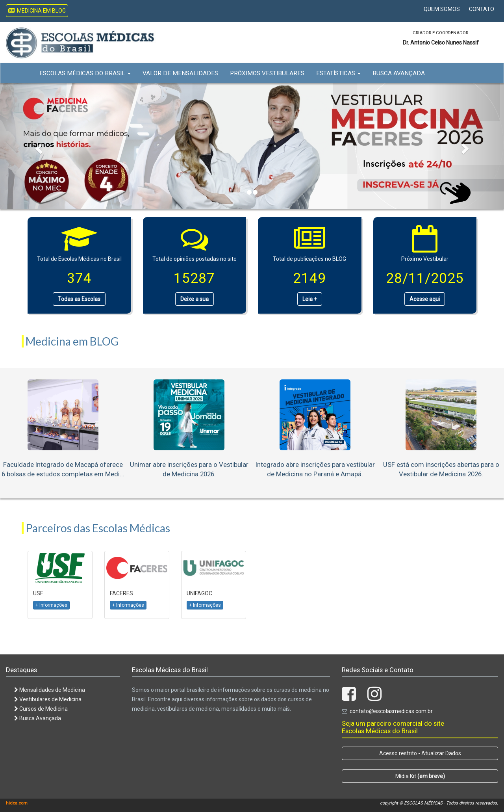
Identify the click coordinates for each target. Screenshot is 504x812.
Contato (482, 9)
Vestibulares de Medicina (48, 699)
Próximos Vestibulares (267, 73)
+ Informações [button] (51, 605)
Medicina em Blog (37, 11)
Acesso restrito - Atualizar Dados (420, 753)
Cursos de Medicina (41, 709)
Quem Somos (442, 9)
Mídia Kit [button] (420, 776)
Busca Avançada (399, 73)
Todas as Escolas (79, 299)
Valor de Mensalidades (180, 73)
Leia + (310, 299)
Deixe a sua (195, 299)
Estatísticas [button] (338, 73)
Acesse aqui (425, 299)
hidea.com (17, 803)
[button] (38, 146)
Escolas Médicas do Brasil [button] (85, 73)
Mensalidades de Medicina (50, 690)
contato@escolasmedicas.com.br (391, 711)
